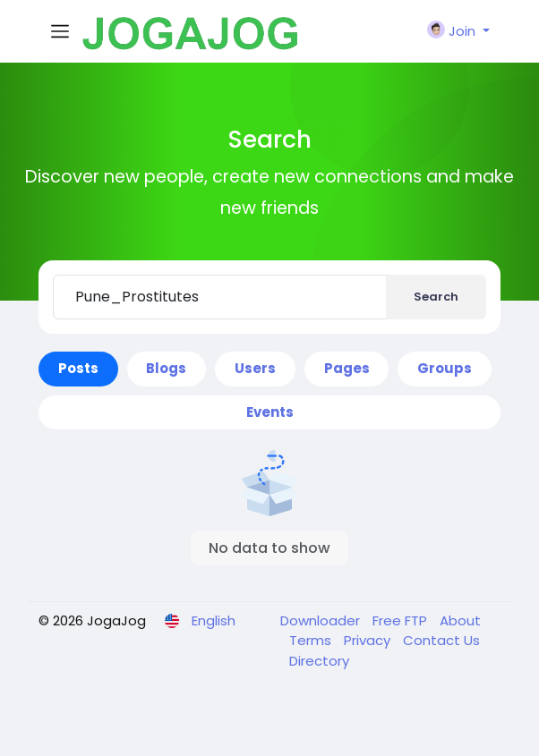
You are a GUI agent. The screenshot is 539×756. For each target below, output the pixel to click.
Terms (312, 640)
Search (436, 297)
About (460, 620)
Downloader (322, 620)
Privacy (369, 640)
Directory (319, 661)
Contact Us (441, 640)
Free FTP (402, 620)
